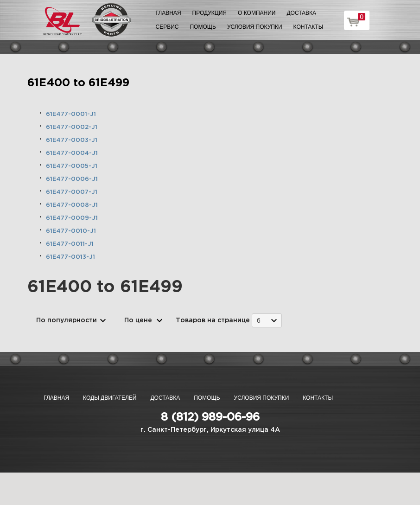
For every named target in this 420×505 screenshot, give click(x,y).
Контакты (309, 27)
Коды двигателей (110, 398)
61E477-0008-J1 (72, 205)
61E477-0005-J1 (72, 166)
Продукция (210, 13)
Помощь (203, 27)
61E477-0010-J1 (71, 231)
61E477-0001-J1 (71, 114)
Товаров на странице (213, 320)
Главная (169, 13)
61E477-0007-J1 (72, 192)
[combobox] (267, 320)
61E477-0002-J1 (72, 127)
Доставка (301, 13)
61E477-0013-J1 (70, 257)
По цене (138, 320)
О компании (257, 13)
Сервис (167, 27)
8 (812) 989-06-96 (210, 417)
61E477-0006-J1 (72, 179)
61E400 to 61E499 (78, 83)
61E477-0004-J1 (72, 153)
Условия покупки (255, 27)
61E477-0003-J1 (72, 140)
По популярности (67, 320)
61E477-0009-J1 (72, 218)
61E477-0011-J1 (70, 244)
